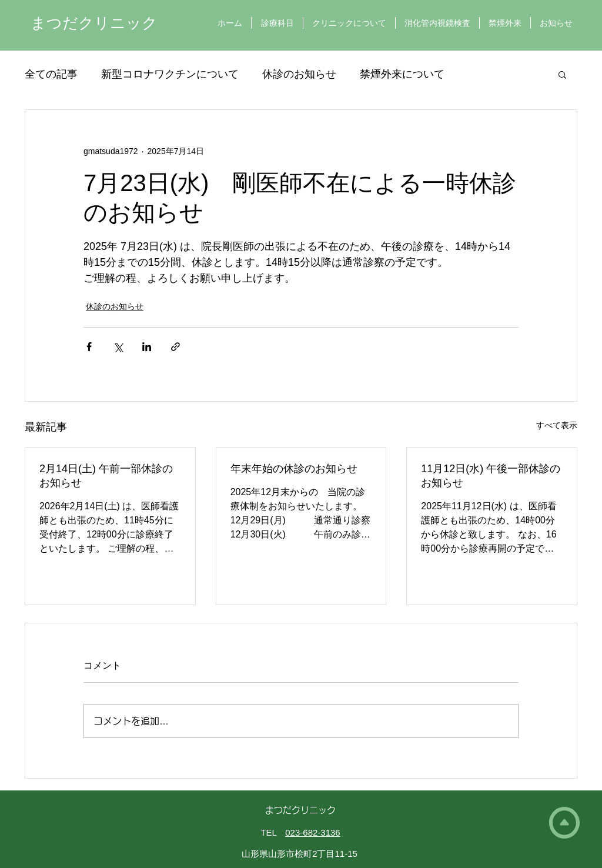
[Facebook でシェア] (89, 347)
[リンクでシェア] (175, 347)
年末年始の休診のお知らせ (294, 469)
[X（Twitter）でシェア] (118, 347)
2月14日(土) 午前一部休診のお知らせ (106, 476)
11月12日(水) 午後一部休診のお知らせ (491, 476)
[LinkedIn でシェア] (147, 347)
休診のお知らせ (299, 74)
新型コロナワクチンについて (170, 74)
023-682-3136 (312, 832)
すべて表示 (557, 425)
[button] (562, 74)
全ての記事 (51, 74)
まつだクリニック (94, 23)
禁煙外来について (402, 74)
